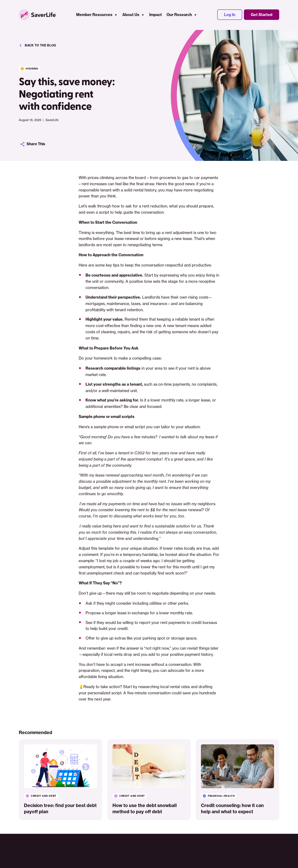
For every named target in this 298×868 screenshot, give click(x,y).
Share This (33, 144)
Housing (32, 68)
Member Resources (94, 15)
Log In (230, 15)
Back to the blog (38, 45)
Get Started (262, 15)
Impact (156, 15)
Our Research (179, 15)
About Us (131, 15)
